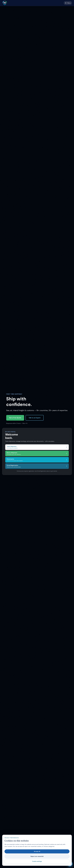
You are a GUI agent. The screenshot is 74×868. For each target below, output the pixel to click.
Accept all (37, 851)
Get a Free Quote (15, 418)
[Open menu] (68, 3)
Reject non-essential (37, 856)
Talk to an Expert (35, 418)
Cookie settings (37, 861)
